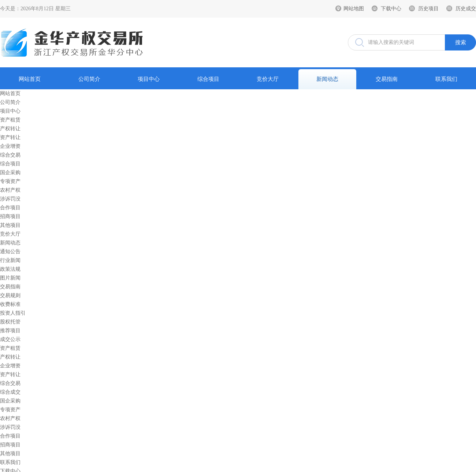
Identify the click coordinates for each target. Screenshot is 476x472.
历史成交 (466, 9)
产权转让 (10, 129)
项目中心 (149, 79)
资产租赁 (10, 120)
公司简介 (89, 79)
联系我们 (446, 79)
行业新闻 (10, 260)
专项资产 (10, 181)
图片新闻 (10, 278)
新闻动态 (327, 79)
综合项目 (208, 79)
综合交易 (10, 155)
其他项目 (10, 225)
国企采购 (10, 173)
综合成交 (10, 392)
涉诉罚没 (10, 199)
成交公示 (10, 339)
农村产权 (10, 190)
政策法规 (10, 269)
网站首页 (30, 79)
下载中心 (391, 9)
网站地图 (354, 9)
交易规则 (10, 295)
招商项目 (10, 216)
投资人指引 (13, 313)
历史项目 (428, 9)
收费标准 (10, 304)
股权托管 (10, 322)
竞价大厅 (268, 79)
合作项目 (10, 208)
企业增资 (10, 146)
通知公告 (10, 252)
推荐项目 (10, 331)
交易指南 (387, 79)
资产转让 (10, 137)
